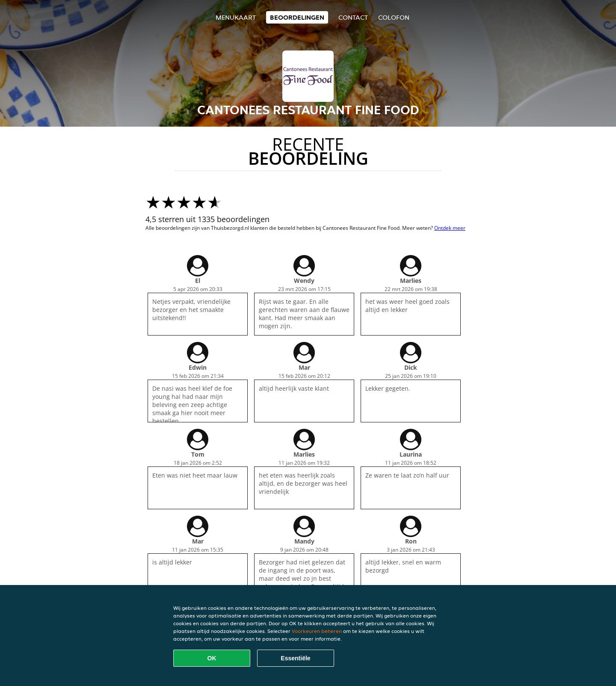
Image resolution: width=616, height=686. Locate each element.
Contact (353, 17)
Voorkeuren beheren (317, 631)
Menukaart (236, 17)
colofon (394, 17)
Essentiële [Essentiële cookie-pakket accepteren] (295, 658)
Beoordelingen (297, 17)
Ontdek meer (450, 228)
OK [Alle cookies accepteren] (212, 658)
